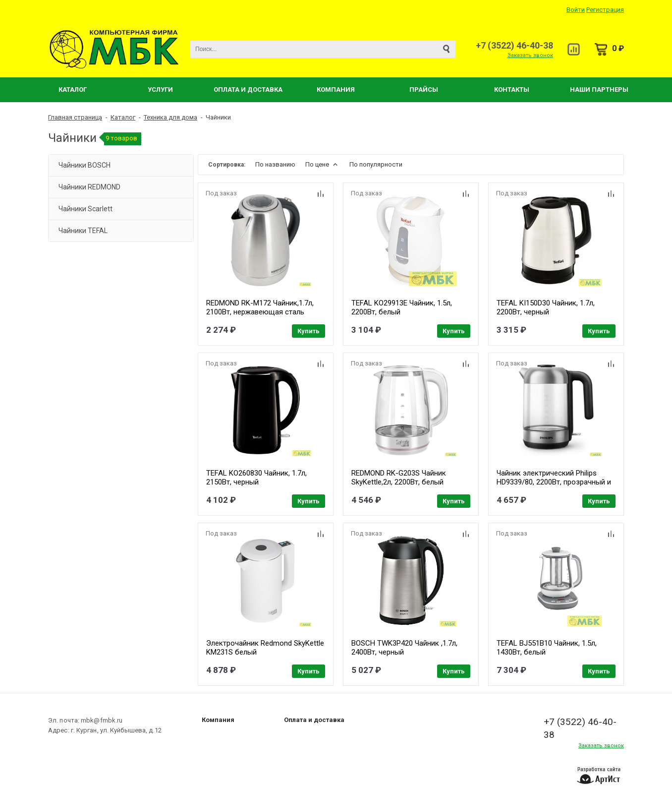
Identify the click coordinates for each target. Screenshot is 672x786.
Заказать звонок (530, 55)
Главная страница (75, 117)
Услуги (160, 90)
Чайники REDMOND (89, 187)
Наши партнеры (599, 90)
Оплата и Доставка (248, 90)
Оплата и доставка (314, 720)
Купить (308, 331)
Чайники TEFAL (83, 231)
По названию (275, 164)
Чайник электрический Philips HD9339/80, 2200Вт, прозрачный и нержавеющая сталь (554, 482)
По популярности (376, 164)
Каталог (73, 90)
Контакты (512, 90)
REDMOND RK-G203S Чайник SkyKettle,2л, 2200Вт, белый (399, 478)
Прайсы (424, 90)
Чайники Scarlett (85, 209)
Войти (576, 10)
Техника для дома (170, 117)
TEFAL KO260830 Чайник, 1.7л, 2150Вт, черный (256, 478)
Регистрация (605, 10)
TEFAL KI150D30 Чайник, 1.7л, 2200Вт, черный (546, 307)
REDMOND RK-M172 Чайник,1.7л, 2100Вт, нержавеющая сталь (260, 307)
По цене (322, 164)
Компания (336, 90)
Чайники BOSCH (84, 165)
